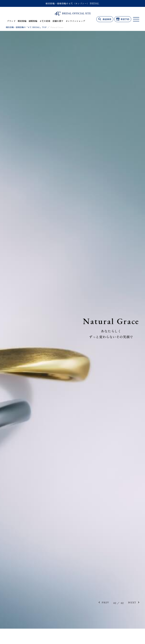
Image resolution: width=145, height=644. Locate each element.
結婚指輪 (33, 21)
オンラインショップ (75, 21)
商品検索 (107, 19)
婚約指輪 (22, 21)
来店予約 (125, 19)
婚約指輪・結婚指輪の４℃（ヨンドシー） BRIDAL (72, 3)
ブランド (11, 21)
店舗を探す (58, 21)
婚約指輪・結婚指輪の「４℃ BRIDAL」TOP (26, 27)
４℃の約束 (45, 21)
